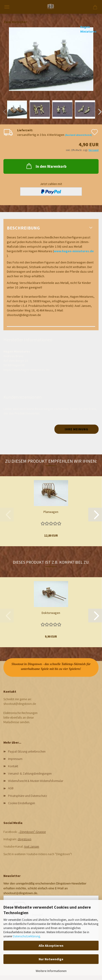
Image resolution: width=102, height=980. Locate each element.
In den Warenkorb (46, 166)
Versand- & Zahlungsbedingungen (30, 773)
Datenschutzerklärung (27, 936)
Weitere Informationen (51, 971)
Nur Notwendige (51, 959)
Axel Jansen (32, 846)
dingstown (24, 839)
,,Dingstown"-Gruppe (32, 832)
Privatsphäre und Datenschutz (28, 796)
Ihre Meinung (76, 429)
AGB (11, 788)
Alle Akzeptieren (51, 946)
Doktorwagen (51, 613)
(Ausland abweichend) (78, 135)
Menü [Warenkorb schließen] (7, 7)
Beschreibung (23, 228)
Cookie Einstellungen (21, 803)
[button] (95, 515)
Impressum (15, 759)
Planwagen (51, 512)
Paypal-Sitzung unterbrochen (27, 751)
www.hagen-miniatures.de (74, 251)
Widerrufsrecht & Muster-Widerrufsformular (36, 781)
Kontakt (13, 766)
